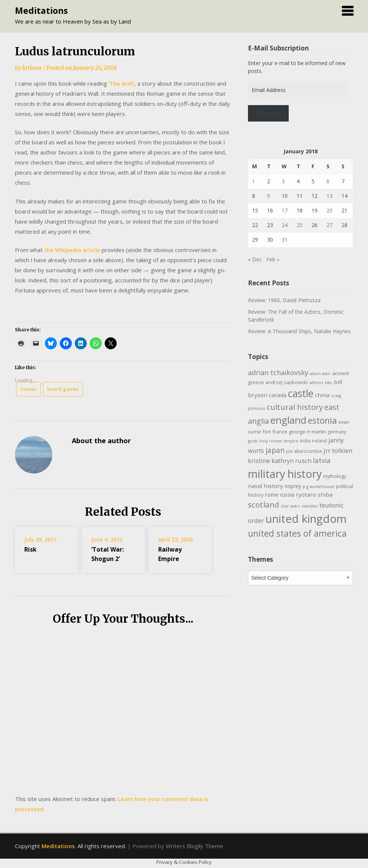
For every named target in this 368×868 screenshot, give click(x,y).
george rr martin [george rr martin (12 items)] (307, 432)
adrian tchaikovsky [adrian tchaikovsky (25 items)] (278, 372)
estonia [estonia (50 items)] (322, 420)
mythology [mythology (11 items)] (335, 476)
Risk (30, 549)
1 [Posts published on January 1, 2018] (254, 181)
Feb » (273, 259)
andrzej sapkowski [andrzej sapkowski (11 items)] (287, 382)
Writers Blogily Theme (194, 846)
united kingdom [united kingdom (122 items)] (306, 519)
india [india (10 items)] (305, 441)
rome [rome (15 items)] (272, 494)
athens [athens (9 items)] (316, 382)
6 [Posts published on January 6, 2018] (328, 181)
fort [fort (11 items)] (267, 432)
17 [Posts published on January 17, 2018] (285, 210)
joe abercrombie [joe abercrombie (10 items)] (304, 451)
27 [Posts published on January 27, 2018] (329, 225)
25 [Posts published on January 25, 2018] (300, 225)
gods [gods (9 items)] (253, 441)
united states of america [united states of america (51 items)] (297, 533)
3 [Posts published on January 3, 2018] (283, 181)
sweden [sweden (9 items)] (310, 506)
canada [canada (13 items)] (278, 395)
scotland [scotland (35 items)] (264, 504)
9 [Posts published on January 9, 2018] (269, 196)
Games (28, 389)
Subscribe (268, 113)
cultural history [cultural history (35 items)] (295, 407)
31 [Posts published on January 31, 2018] (285, 240)
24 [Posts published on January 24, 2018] (285, 225)
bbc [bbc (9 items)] (329, 382)
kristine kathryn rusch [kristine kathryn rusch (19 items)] (280, 461)
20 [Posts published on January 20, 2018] (329, 210)
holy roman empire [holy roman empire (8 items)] (279, 441)
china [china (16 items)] (322, 395)
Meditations (41, 10)
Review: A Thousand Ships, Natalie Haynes (299, 331)
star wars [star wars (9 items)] (291, 506)
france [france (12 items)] (280, 432)
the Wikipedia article (72, 250)
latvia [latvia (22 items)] (322, 460)
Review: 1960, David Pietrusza (284, 300)
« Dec (255, 259)
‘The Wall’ (121, 83)
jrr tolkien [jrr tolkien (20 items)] (338, 450)
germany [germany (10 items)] (337, 432)
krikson (32, 68)
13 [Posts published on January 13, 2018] (329, 196)
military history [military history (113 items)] (285, 474)
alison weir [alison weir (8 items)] (320, 374)
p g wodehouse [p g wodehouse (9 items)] (318, 486)
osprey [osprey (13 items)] (293, 486)
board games (63, 389)
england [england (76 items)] (288, 420)
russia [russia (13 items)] (287, 495)
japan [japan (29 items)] (275, 450)
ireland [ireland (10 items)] (319, 441)
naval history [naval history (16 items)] (266, 486)
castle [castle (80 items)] (301, 393)
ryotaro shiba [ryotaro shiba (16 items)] (314, 494)
